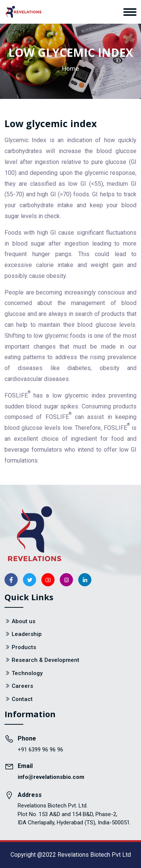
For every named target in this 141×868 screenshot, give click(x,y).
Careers (22, 686)
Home (70, 68)
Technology (27, 673)
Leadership (27, 634)
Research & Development (45, 660)
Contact (22, 699)
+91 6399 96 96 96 (40, 750)
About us (23, 621)
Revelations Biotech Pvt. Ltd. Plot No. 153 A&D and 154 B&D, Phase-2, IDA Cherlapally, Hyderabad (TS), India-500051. (74, 814)
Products (24, 647)
